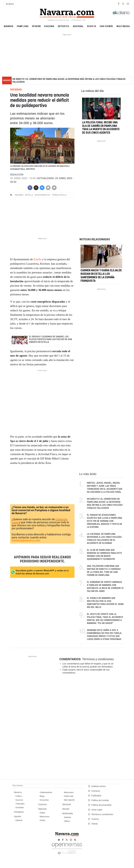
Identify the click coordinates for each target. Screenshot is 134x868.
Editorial (19, 820)
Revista (92, 26)
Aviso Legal (97, 810)
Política (19, 796)
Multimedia (123, 26)
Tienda (94, 824)
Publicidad (96, 796)
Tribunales (20, 804)
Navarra (9, 26)
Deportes (64, 26)
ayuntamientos (42, 195)
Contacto (96, 791)
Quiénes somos (98, 786)
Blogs (42, 796)
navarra (19, 195)
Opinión (36, 26)
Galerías (67, 817)
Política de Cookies (100, 800)
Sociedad (19, 807)
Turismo (95, 819)
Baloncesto (45, 817)
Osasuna (49, 26)
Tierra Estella (59, 195)
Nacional (78, 26)
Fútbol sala (69, 796)
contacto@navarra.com (26, 540)
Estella (38, 259)
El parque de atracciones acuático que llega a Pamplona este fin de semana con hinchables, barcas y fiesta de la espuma (104, 521)
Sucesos (19, 800)
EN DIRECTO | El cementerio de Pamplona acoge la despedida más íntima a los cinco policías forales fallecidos (69, 81)
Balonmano (69, 792)
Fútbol (42, 813)
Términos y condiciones (98, 659)
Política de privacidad (101, 805)
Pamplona (23, 26)
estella (29, 195)
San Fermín (106, 26)
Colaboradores (46, 792)
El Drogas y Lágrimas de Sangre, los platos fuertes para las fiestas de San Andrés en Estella (50, 339)
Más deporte (69, 800)
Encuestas (44, 800)
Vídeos (67, 821)
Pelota (42, 820)
